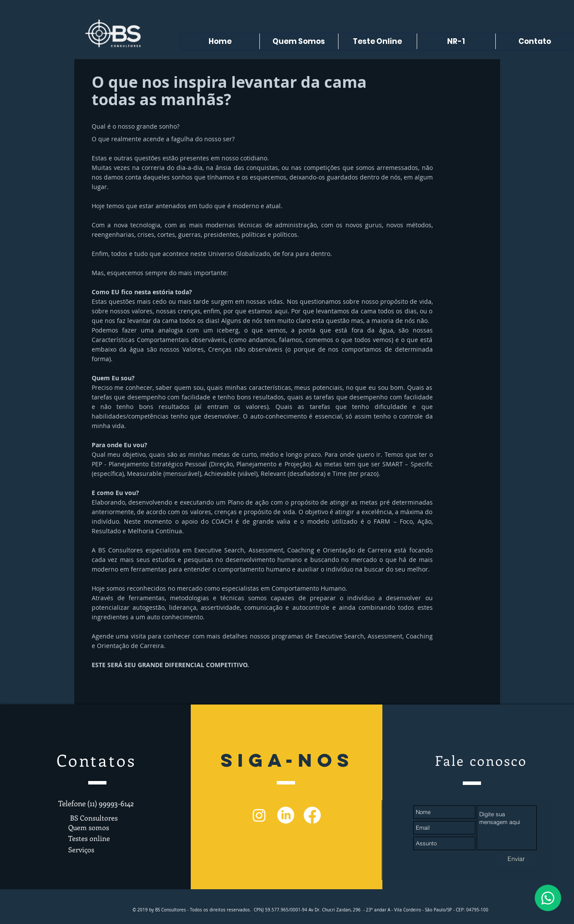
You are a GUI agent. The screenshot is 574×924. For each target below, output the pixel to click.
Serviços (81, 849)
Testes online (89, 838)
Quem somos (89, 827)
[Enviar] (516, 859)
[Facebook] (312, 815)
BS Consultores (93, 818)
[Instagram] (259, 815)
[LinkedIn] (286, 815)
